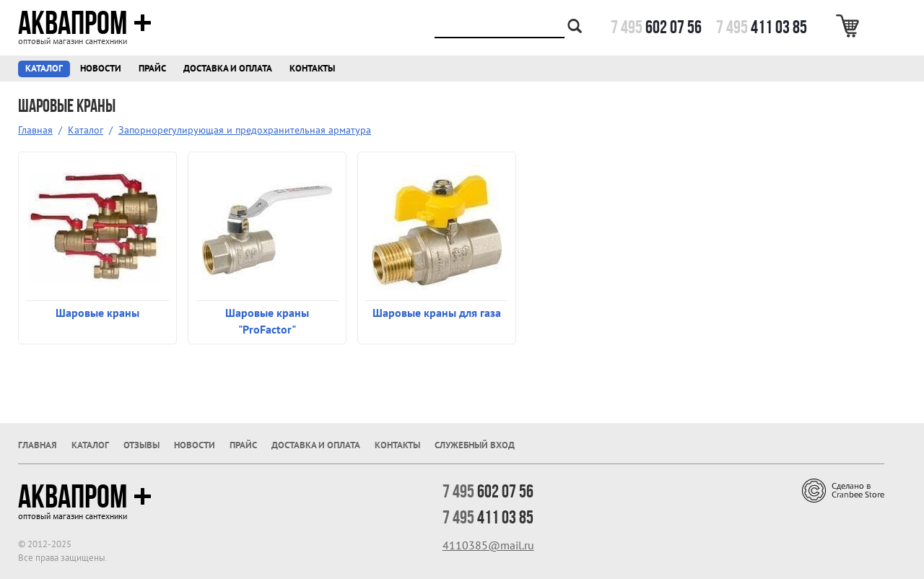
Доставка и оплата (228, 68)
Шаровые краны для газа (437, 313)
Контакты (312, 68)
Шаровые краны (97, 313)
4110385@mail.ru (488, 545)
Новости (101, 68)
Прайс (152, 68)
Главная (35, 130)
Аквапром (85, 23)
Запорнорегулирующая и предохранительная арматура (245, 130)
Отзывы (141, 445)
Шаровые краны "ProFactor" (267, 321)
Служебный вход (475, 445)
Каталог (44, 68)
